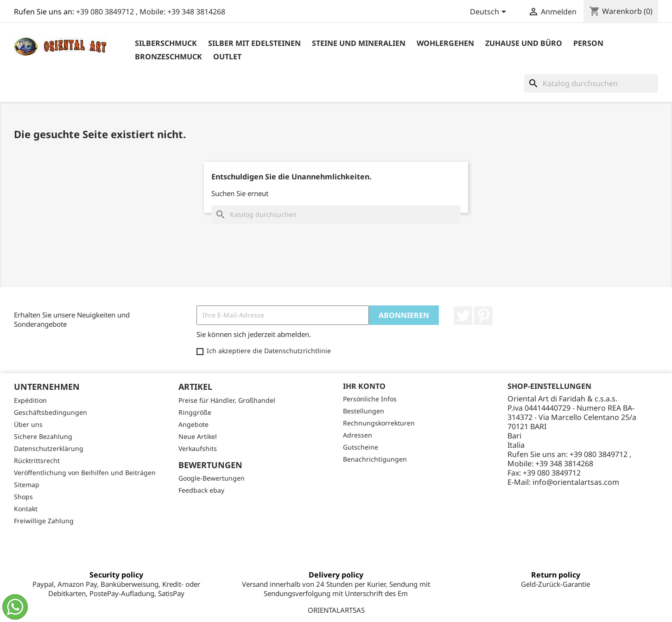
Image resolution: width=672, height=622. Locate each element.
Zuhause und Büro (524, 43)
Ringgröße (195, 412)
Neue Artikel (198, 436)
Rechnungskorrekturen (379, 423)
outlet (227, 57)
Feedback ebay (201, 490)
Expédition (30, 400)
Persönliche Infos (370, 399)
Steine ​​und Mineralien (359, 43)
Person (588, 43)
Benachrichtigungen (375, 459)
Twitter (463, 316)
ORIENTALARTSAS (336, 610)
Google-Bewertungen (212, 478)
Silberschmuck (166, 43)
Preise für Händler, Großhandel (227, 400)
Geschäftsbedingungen (51, 412)
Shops (23, 497)
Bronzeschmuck (168, 57)
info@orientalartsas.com (576, 482)
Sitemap (27, 485)
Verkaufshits (198, 448)
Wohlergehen (445, 43)
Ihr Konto (364, 386)
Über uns (28, 424)
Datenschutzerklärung (49, 448)
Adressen (358, 435)
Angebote (193, 424)
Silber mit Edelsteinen (254, 43)
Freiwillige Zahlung (44, 521)
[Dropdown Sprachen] (490, 13)
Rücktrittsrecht (37, 460)
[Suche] (591, 83)
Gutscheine (361, 447)
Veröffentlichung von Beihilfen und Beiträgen (85, 473)
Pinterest (483, 316)
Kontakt (26, 509)
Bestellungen (364, 411)
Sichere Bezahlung (43, 436)
